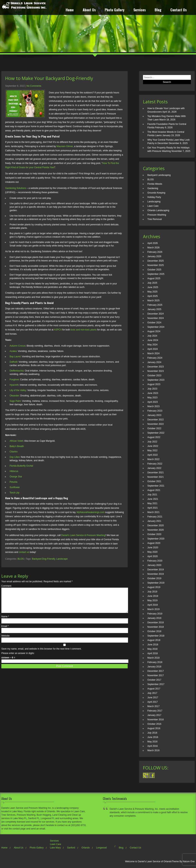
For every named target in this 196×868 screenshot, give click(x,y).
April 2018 (153, 653)
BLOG (21, 559)
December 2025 (156, 261)
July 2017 (152, 693)
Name (5, 621)
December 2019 (156, 570)
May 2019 (152, 600)
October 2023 (154, 376)
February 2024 (155, 358)
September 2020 (156, 539)
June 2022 (153, 446)
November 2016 (156, 720)
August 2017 (154, 689)
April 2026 (153, 243)
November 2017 (156, 675)
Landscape (62, 559)
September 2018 (156, 636)
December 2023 (156, 367)
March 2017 (153, 706)
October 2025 (154, 270)
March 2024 (153, 353)
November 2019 (156, 574)
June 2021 (153, 499)
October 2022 (154, 428)
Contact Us (178, 10)
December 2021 (156, 473)
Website (5, 640)
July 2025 (152, 283)
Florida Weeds (155, 184)
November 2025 (156, 265)
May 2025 (152, 292)
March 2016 (153, 750)
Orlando (86, 848)
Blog (158, 10)
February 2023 (155, 411)
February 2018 (155, 662)
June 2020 (153, 548)
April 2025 (153, 296)
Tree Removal (155, 219)
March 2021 (153, 512)
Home (70, 10)
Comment (6, 586)
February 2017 (155, 711)
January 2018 (154, 667)
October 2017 (154, 680)
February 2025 (155, 305)
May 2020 (152, 552)
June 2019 (153, 596)
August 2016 (154, 728)
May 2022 (152, 450)
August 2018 (154, 640)
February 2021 (155, 517)
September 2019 (156, 583)
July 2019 (152, 592)
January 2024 (154, 362)
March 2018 (153, 658)
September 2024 (156, 327)
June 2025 (153, 287)
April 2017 (153, 702)
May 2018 (152, 649)
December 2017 (156, 671)
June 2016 (153, 737)
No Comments (34, 86)
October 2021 (154, 481)
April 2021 (153, 508)
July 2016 (152, 733)
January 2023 (154, 415)
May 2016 (152, 742)
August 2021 (154, 490)
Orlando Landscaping (158, 210)
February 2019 (155, 614)
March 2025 (153, 301)
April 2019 (153, 605)
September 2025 (156, 274)
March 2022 (153, 459)
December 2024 (156, 314)
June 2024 (153, 340)
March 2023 (153, 406)
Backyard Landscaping (159, 175)
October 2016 (154, 724)
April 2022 (153, 455)
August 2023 (154, 384)
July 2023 (152, 389)
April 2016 (153, 746)
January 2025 (154, 309)
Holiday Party (154, 197)
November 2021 (156, 477)
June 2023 (153, 393)
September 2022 (156, 433)
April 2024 (153, 349)
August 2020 (154, 543)
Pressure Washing (157, 215)
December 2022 (156, 420)
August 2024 (154, 331)
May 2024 (152, 345)
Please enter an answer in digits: (18, 658)
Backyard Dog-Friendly (44, 559)
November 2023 (156, 371)
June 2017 (153, 698)
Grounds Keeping (156, 193)
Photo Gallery (115, 10)
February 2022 (155, 464)
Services (140, 10)
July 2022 (152, 442)
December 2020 (156, 525)
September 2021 (156, 486)
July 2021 (152, 495)
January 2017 (154, 715)
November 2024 (156, 318)
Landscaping (154, 202)
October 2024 (154, 323)
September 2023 (156, 380)
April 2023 (153, 402)
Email (5, 631)
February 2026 (155, 252)
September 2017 (156, 684)
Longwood (101, 848)
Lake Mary (55, 848)
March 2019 (153, 609)
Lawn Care (153, 206)
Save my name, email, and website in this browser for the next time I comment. (41, 653)
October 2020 (154, 534)
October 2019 (154, 578)
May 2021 (152, 503)
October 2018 (154, 631)
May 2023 (152, 398)
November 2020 (156, 530)
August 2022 (154, 437)
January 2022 (154, 468)
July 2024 (152, 336)
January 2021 (154, 521)
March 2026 (153, 248)
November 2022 (156, 424)
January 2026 (154, 256)
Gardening (153, 188)
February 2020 (155, 561)
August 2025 (154, 278)
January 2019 (154, 618)
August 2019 (154, 587)
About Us (89, 10)
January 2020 (154, 565)
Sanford (71, 848)
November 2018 (156, 627)
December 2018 (156, 623)
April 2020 (153, 556)
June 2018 (153, 645)
